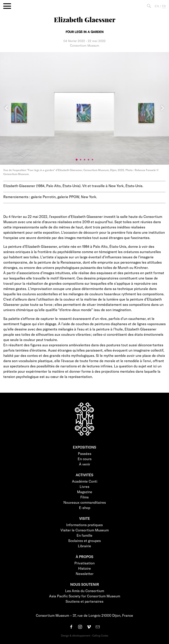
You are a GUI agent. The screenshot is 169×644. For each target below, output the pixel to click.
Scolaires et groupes (84, 541)
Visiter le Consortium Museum (85, 530)
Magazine (85, 492)
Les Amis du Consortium (85, 591)
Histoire (84, 568)
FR (164, 6)
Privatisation (84, 563)
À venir (85, 464)
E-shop (85, 508)
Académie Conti (85, 481)
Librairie (84, 546)
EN (157, 6)
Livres (84, 486)
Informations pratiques (84, 525)
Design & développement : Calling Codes (85, 635)
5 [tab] (92, 160)
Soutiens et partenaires (84, 601)
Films (84, 497)
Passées (85, 453)
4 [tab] (88, 160)
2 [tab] (81, 160)
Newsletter (85, 574)
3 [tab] (84, 160)
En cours (85, 459)
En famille (84, 535)
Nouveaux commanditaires (85, 502)
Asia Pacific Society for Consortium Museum (85, 596)
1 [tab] (77, 160)
